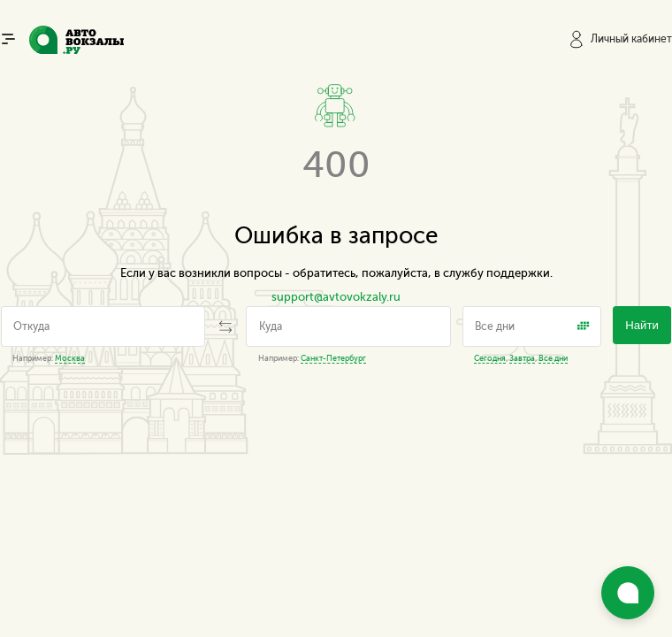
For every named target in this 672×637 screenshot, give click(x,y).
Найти (642, 325)
